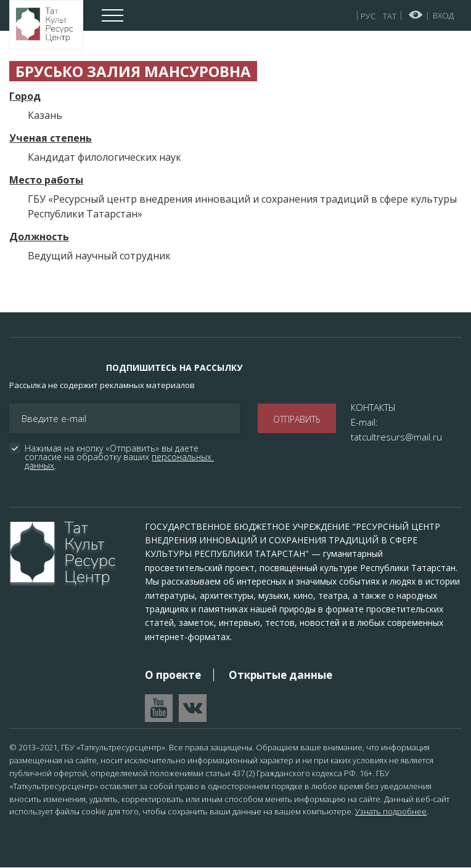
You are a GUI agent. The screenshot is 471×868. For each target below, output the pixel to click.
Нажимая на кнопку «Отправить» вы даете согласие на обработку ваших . (119, 457)
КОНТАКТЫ (373, 407)
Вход (443, 15)
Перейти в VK (193, 708)
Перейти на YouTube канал (159, 708)
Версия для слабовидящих (416, 15)
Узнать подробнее (391, 811)
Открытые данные (281, 675)
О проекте (173, 675)
